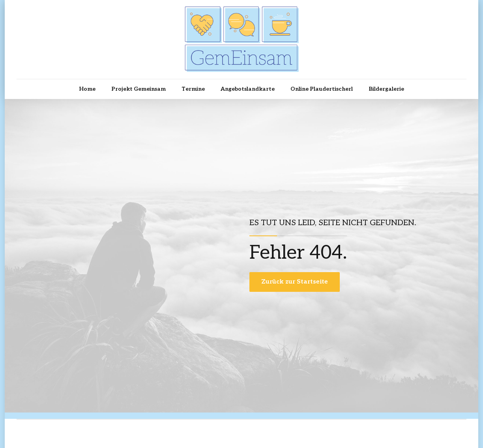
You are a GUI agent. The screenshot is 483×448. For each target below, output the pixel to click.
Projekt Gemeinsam (139, 89)
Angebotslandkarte (248, 89)
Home (87, 89)
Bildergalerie (386, 89)
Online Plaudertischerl (322, 89)
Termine (193, 89)
